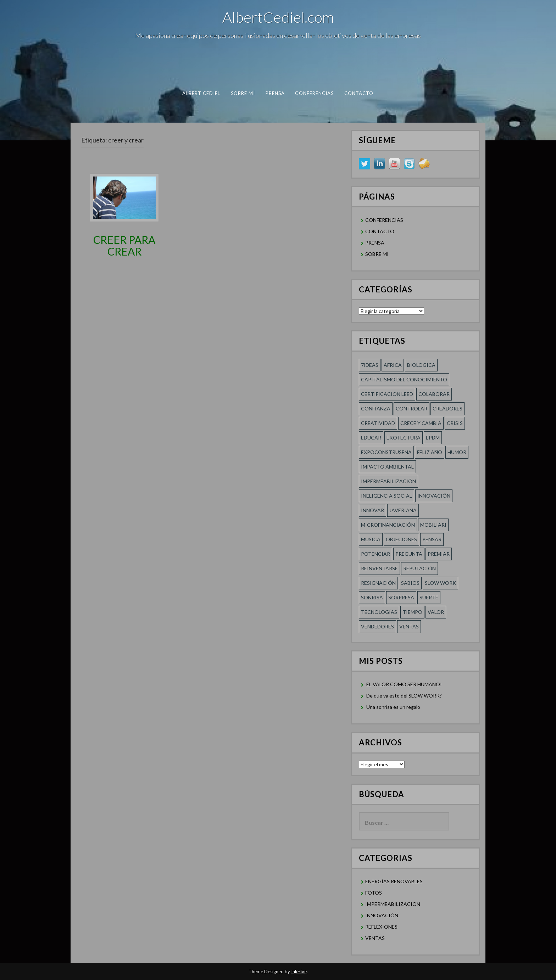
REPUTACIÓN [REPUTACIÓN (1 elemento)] (419, 568)
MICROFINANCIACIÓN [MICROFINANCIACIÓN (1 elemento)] (388, 525)
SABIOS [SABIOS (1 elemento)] (410, 583)
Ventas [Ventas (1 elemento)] (409, 626)
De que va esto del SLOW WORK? (404, 696)
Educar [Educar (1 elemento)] (371, 438)
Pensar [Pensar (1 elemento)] (432, 539)
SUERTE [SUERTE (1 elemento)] (429, 597)
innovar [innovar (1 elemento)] (372, 510)
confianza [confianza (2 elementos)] (376, 408)
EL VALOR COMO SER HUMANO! (404, 684)
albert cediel (201, 93)
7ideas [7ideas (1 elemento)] (370, 365)
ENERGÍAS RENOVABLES (394, 881)
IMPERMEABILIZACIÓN (393, 904)
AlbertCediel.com (278, 17)
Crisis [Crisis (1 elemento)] (455, 423)
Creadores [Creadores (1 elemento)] (447, 408)
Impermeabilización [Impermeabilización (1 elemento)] (388, 481)
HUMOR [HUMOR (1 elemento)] (457, 452)
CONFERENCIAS (314, 93)
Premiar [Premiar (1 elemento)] (439, 554)
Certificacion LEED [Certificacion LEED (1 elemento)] (387, 394)
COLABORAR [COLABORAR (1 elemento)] (434, 394)
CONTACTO (359, 93)
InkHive (299, 971)
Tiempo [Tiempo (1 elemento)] (412, 612)
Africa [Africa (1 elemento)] (393, 365)
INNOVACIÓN (382, 915)
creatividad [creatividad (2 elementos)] (378, 423)
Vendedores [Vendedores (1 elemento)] (377, 626)
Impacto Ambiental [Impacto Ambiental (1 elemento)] (387, 467)
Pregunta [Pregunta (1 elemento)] (409, 554)
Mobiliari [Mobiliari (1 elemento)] (433, 525)
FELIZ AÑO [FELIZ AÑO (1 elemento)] (430, 452)
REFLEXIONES (381, 927)
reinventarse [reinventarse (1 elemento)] (379, 568)
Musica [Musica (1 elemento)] (371, 539)
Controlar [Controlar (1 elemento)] (412, 408)
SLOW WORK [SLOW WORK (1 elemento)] (440, 583)
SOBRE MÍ (243, 93)
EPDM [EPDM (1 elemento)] (433, 438)
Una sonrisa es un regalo (393, 707)
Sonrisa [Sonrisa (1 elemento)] (372, 597)
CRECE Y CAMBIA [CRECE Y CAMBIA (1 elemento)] (421, 423)
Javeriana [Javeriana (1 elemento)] (403, 510)
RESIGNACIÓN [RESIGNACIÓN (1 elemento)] (378, 583)
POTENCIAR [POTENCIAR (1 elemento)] (376, 554)
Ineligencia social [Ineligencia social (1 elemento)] (387, 496)
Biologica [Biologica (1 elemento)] (421, 365)
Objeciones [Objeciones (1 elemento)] (401, 539)
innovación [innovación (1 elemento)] (434, 496)
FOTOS (374, 893)
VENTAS (375, 938)
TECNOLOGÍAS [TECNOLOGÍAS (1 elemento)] (379, 612)
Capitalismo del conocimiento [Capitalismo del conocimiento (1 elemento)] (404, 379)
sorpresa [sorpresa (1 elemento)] (401, 597)
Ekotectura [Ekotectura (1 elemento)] (404, 438)
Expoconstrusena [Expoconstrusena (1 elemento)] (386, 452)
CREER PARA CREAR (124, 245)
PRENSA (275, 93)
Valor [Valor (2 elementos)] (436, 612)
